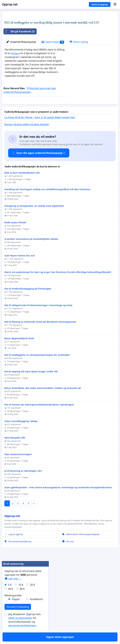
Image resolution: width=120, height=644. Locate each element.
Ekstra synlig (79, 42)
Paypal (16, 608)
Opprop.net (10, 4)
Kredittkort (36, 608)
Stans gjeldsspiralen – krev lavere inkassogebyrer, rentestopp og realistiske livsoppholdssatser (58, 496)
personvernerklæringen (22, 634)
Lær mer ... (13, 588)
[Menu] (115, 4)
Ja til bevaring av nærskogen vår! (23, 480)
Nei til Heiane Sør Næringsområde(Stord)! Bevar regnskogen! (39, 414)
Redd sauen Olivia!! (15, 231)
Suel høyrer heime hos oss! (20, 265)
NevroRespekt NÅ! (15, 447)
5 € (10, 594)
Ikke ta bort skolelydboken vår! (22, 182)
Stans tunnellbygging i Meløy (21, 430)
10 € (21, 594)
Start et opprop (100, 4)
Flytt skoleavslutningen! (18, 463)
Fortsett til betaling (18, 616)
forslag (15, 53)
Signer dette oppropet (36, 106)
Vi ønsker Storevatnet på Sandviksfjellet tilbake (31, 248)
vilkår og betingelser (20, 627)
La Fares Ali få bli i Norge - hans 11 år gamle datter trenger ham (40, 126)
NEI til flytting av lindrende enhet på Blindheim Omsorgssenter (40, 331)
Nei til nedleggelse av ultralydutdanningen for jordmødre (37, 364)
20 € (33, 594)
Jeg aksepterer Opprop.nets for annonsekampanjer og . (24, 629)
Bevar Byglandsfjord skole (19, 347)
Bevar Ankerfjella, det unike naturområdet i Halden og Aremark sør (43, 397)
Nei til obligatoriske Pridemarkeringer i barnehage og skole (38, 314)
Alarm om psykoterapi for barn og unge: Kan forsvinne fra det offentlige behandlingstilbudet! (58, 281)
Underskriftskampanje (21, 42)
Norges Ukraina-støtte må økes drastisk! (27, 134)
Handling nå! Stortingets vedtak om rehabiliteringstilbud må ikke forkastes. (48, 198)
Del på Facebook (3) (19, 31)
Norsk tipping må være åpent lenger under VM (31, 381)
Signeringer (53, 42)
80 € (22, 598)
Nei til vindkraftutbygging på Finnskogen (28, 298)
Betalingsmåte (13, 604)
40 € (11, 598)
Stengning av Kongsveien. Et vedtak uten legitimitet (34, 215)
